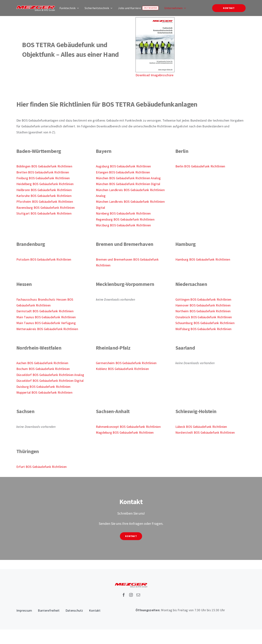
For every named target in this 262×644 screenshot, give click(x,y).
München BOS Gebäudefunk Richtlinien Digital (128, 184)
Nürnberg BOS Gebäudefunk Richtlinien (123, 213)
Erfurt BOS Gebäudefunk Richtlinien (41, 467)
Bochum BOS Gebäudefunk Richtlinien (43, 369)
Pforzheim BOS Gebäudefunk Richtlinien (45, 202)
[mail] (138, 595)
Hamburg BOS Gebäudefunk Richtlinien (203, 259)
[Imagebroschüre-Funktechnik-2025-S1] (155, 19)
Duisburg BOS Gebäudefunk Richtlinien (43, 387)
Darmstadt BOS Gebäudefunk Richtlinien (45, 311)
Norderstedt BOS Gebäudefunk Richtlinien (205, 432)
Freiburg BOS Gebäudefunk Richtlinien (43, 178)
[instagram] (131, 595)
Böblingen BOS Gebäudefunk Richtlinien (44, 166)
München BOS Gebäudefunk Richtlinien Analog (128, 178)
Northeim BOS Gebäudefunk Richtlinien (203, 311)
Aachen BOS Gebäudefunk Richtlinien (42, 363)
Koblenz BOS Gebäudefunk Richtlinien (122, 369)
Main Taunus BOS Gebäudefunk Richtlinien (46, 317)
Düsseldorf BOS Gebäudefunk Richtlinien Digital (50, 381)
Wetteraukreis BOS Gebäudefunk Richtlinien (47, 329)
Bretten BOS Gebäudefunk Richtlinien (43, 172)
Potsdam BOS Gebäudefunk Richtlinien (44, 259)
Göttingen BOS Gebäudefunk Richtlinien (203, 299)
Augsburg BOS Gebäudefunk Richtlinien (123, 166)
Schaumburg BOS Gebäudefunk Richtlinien (205, 323)
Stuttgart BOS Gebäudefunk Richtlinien (44, 213)
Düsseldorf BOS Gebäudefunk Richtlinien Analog (50, 375)
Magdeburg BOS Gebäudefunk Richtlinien (125, 432)
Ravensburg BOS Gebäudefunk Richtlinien (45, 208)
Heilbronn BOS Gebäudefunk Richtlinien (44, 190)
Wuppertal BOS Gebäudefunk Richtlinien (44, 392)
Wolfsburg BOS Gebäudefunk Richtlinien (204, 329)
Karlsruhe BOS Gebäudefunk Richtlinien (44, 196)
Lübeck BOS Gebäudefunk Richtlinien (201, 427)
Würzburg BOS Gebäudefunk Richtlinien (123, 225)
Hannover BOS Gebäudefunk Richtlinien (203, 305)
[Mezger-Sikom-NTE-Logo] (36, 7)
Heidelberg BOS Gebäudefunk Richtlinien (45, 184)
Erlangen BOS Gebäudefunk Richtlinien (123, 172)
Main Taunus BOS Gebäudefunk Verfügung (46, 323)
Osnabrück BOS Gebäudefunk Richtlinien (204, 317)
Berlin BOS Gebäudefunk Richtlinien (200, 166)
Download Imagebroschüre (154, 75)
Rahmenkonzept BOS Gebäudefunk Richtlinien (128, 427)
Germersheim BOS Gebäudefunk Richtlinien (126, 363)
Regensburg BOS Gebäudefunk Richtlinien (125, 219)
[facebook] (124, 595)
